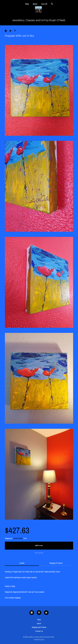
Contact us (39, 631)
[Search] (52, 4)
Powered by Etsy (39, 640)
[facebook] (32, 613)
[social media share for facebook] (6, 31)
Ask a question (39, 553)
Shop (27, 4)
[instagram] (39, 613)
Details (22, 563)
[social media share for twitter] (11, 31)
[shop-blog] (46, 613)
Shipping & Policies (56, 563)
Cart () (44, 4)
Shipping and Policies (39, 627)
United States (18, 538)
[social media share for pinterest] (15, 31)
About (35, 4)
